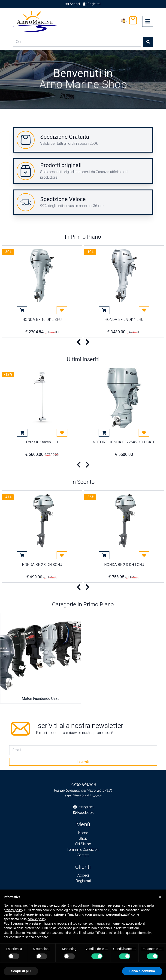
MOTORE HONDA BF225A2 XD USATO (124, 443)
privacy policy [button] (13, 910)
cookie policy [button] (37, 919)
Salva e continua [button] (142, 971)
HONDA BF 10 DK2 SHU (42, 320)
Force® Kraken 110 (42, 443)
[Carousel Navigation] (83, 343)
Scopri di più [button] (21, 971)
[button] (160, 897)
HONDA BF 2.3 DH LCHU (124, 565)
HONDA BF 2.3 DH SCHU (42, 565)
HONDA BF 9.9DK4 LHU (124, 320)
